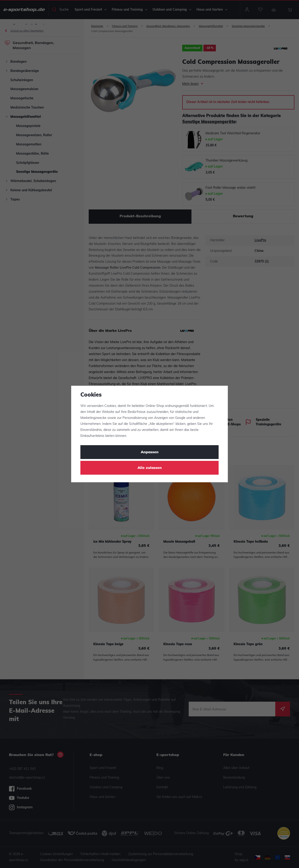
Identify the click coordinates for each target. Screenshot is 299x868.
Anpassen (150, 452)
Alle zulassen (150, 468)
